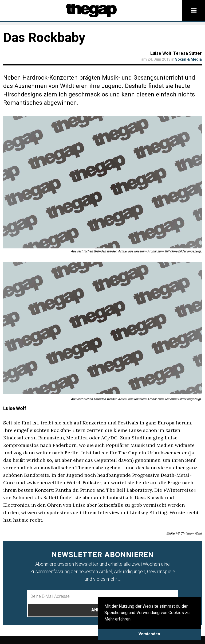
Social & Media (188, 59)
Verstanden (149, 634)
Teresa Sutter (188, 53)
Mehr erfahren (117, 619)
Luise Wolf (161, 53)
